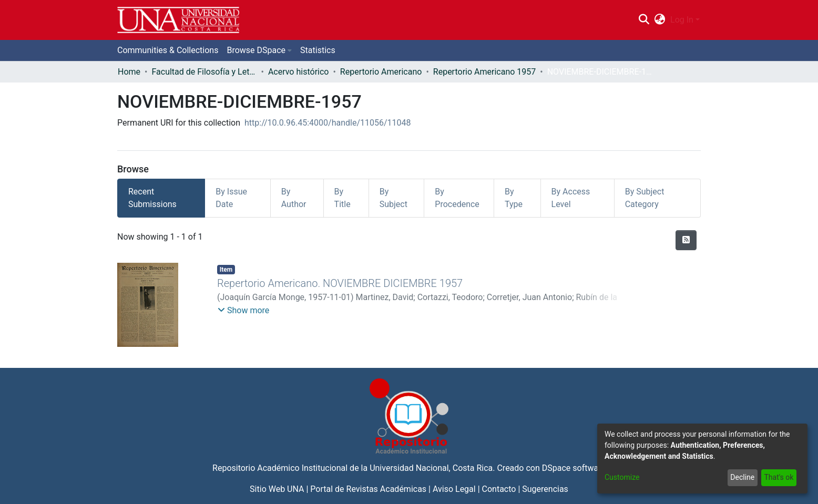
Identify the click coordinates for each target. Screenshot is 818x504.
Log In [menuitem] (682, 20)
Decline (742, 477)
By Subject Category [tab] (645, 198)
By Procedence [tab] (457, 198)
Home (129, 72)
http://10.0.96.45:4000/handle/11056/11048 (328, 123)
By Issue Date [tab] (231, 198)
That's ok (779, 477)
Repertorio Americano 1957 (484, 72)
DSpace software (574, 468)
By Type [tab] (514, 198)
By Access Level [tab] (571, 198)
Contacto (499, 489)
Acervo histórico (299, 72)
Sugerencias (545, 489)
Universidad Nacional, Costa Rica (431, 468)
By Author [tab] (294, 198)
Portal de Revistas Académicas (368, 489)
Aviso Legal (454, 489)
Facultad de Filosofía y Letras (204, 72)
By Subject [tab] (393, 198)
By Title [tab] (342, 198)
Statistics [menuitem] (318, 50)
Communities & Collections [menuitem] (168, 50)
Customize (622, 477)
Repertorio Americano (381, 72)
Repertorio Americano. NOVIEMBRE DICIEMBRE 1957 (340, 283)
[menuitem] (660, 20)
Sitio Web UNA (277, 489)
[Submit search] (644, 20)
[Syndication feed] (686, 240)
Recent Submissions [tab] (152, 198)
